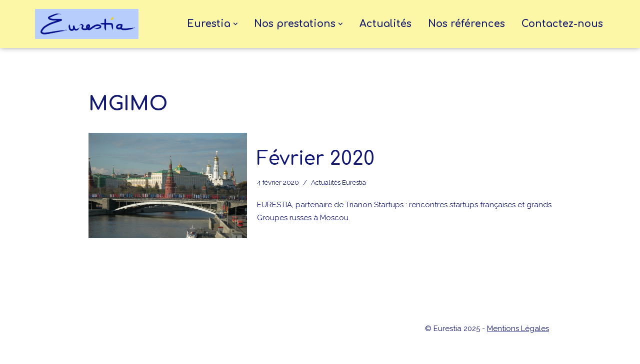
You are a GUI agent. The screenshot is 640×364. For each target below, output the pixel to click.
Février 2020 (316, 159)
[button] (235, 24)
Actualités (385, 24)
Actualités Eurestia (338, 182)
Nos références (466, 24)
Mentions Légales (518, 329)
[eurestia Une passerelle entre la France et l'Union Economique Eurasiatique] (89, 24)
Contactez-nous (562, 24)
